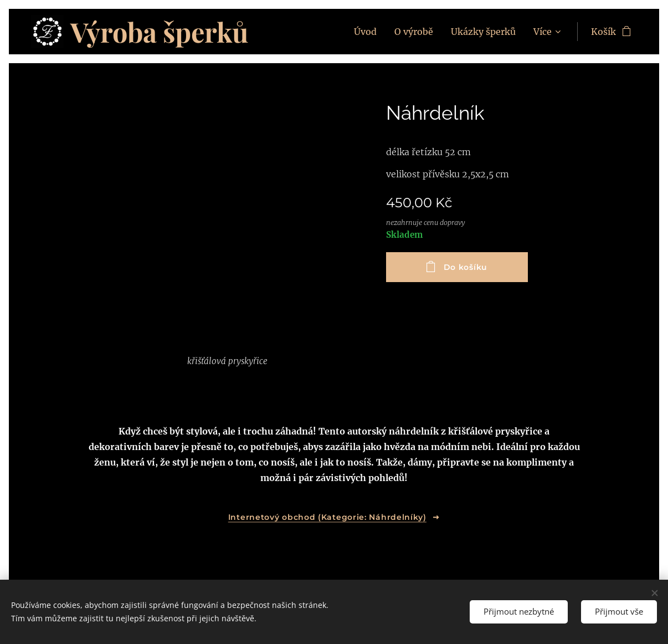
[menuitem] (368, 32)
